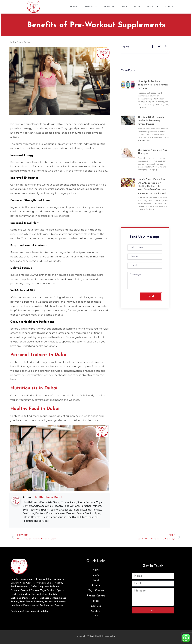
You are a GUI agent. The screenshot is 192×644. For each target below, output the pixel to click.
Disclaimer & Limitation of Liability (29, 612)
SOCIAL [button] (153, 7)
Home (74, 7)
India (124, 7)
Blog (137, 7)
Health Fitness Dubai (48, 497)
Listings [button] (90, 7)
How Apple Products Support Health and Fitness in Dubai (153, 85)
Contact (171, 7)
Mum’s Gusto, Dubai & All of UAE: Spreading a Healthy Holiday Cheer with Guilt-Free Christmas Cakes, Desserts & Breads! (152, 186)
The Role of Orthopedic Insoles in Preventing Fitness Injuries (151, 121)
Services (109, 7)
